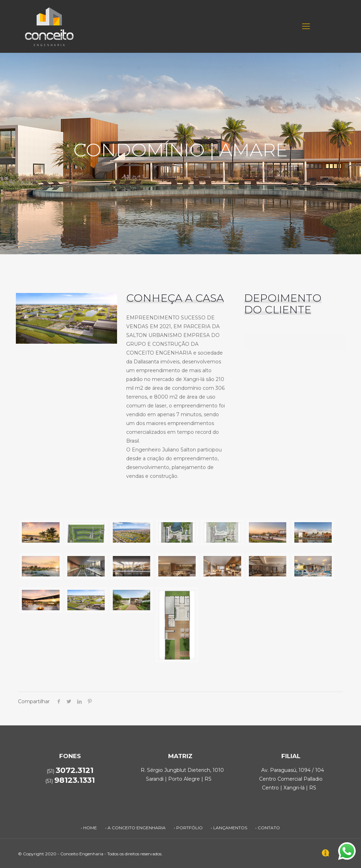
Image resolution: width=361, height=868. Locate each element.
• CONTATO (268, 828)
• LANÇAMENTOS (229, 828)
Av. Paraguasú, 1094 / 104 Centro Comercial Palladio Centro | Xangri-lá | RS (292, 779)
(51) (70, 781)
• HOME (89, 828)
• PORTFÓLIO (188, 828)
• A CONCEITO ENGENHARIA (135, 828)
